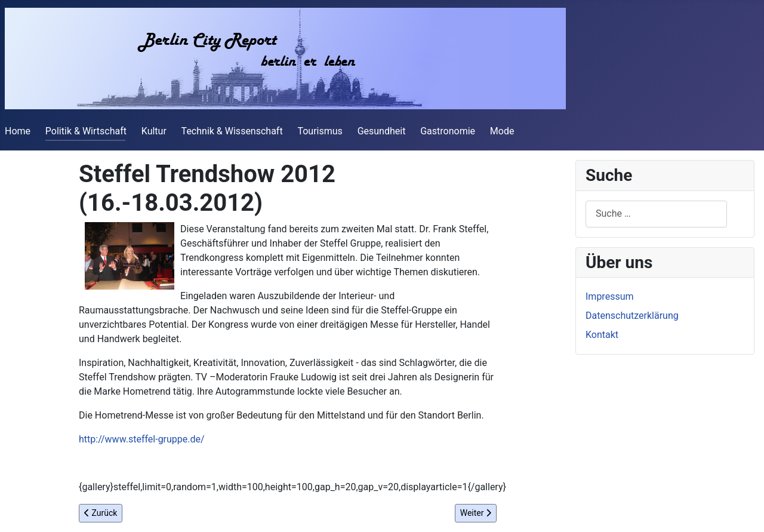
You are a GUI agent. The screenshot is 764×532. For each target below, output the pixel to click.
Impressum (610, 296)
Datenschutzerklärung (632, 316)
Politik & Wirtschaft (86, 131)
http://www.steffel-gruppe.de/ (142, 439)
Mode (502, 131)
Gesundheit (382, 131)
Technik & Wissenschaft (232, 131)
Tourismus (320, 131)
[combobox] (656, 214)
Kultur (154, 131)
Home (18, 131)
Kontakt (602, 335)
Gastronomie (448, 131)
